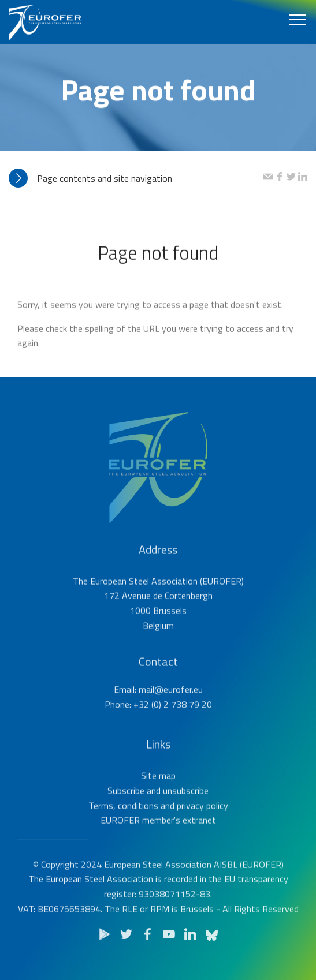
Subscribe (126, 812)
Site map (158, 797)
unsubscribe (186, 812)
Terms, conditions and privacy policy (158, 826)
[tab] (136, 179)
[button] (136, 179)
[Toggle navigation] (298, 19)
